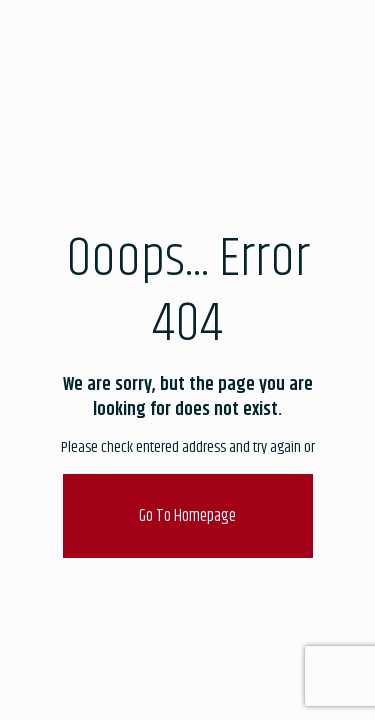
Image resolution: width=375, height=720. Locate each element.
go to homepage (187, 516)
